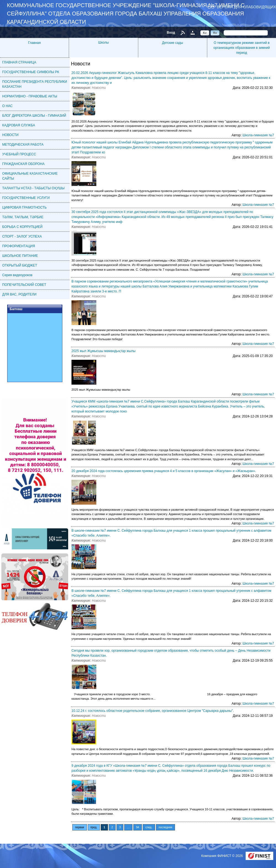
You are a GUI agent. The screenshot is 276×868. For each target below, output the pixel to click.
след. (149, 827)
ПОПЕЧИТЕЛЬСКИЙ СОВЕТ (24, 285)
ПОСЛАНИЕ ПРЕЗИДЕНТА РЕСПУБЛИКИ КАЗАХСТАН (35, 84)
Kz (205, 33)
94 (138, 827)
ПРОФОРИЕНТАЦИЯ (19, 246)
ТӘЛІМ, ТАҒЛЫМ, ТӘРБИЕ (23, 217)
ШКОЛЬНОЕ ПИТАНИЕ (20, 256)
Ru (215, 33)
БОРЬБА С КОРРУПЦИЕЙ (22, 227)
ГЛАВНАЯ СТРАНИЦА (19, 62)
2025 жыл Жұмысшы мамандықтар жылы (104, 351)
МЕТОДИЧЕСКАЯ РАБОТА (23, 145)
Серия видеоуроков (17, 275)
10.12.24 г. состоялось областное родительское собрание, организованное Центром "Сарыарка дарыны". (153, 711)
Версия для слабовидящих (246, 7)
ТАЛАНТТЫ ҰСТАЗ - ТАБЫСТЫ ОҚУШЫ (33, 188)
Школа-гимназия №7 (258, 135)
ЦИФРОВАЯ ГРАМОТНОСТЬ (24, 207)
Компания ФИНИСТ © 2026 (222, 856)
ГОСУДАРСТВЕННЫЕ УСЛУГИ (26, 198)
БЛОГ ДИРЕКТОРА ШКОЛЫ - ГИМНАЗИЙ (34, 116)
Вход (171, 33)
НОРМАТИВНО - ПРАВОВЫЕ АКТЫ (30, 96)
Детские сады (173, 43)
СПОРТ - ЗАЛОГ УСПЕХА (22, 236)
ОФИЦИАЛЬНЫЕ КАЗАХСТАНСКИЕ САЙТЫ (30, 176)
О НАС (7, 106)
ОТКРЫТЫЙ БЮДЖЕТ (20, 265)
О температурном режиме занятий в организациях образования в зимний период (242, 48)
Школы (104, 42)
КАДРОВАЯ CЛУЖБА (19, 125)
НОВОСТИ (10, 135)
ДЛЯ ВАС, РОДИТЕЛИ (19, 294)
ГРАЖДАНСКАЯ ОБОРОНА (23, 164)
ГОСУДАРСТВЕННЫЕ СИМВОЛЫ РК (31, 72)
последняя (165, 827)
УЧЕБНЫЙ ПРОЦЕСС (19, 154)
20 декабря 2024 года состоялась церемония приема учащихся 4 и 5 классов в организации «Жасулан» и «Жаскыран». (164, 471)
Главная (34, 43)
